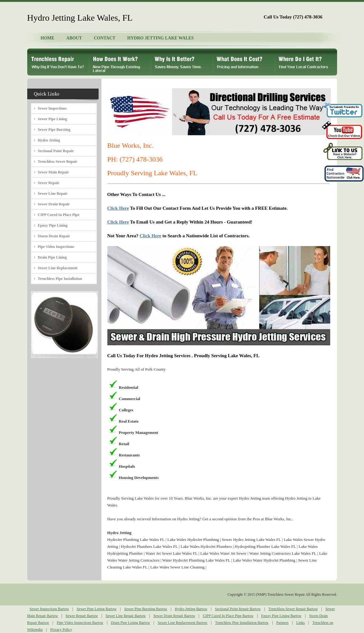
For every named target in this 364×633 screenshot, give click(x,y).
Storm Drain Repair (54, 236)
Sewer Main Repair (54, 172)
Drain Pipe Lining (52, 257)
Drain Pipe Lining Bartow (130, 623)
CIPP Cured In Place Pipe (59, 215)
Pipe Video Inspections (56, 247)
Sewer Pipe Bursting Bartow (146, 609)
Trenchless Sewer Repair (58, 162)
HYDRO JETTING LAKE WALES (161, 38)
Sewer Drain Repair (54, 204)
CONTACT (105, 38)
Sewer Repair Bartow (82, 616)
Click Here (118, 208)
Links (300, 623)
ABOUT (74, 38)
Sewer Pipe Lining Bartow (97, 609)
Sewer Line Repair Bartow (126, 616)
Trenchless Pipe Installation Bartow (242, 623)
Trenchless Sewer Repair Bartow (293, 609)
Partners (282, 623)
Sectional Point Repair (56, 151)
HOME (48, 38)
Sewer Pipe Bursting (54, 130)
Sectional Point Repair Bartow (238, 609)
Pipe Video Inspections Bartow (80, 623)
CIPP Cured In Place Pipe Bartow (228, 616)
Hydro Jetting (49, 140)
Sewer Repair (49, 183)
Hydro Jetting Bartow (191, 609)
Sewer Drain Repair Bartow (174, 616)
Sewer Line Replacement (58, 268)
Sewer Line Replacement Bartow (183, 623)
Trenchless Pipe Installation (60, 279)
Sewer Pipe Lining (53, 119)
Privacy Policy (61, 630)
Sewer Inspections (52, 108)
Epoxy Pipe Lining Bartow (281, 616)
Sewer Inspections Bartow (49, 609)
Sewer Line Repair (53, 193)
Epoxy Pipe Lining (53, 225)
